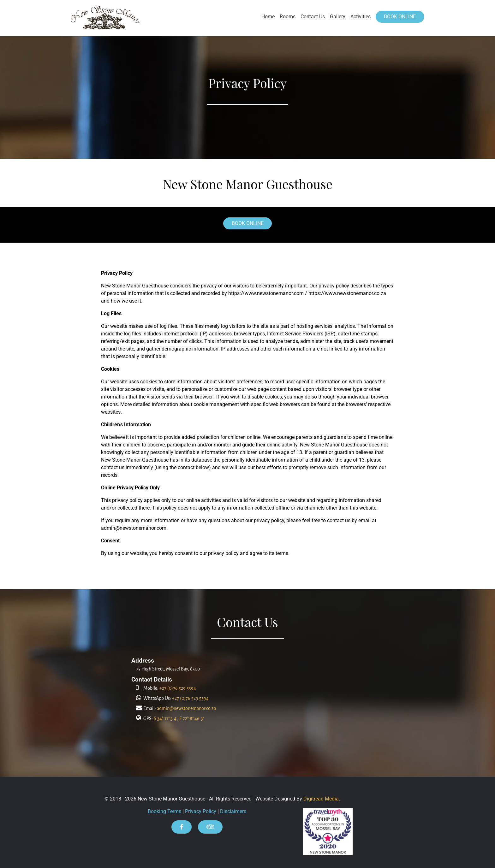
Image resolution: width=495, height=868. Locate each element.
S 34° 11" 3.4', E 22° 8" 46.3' (179, 718)
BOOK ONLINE (400, 17)
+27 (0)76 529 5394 (178, 688)
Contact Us (313, 17)
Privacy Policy (201, 811)
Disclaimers (233, 811)
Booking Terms (164, 811)
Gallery (338, 17)
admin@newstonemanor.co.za (186, 708)
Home (268, 17)
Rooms (288, 17)
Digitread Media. (322, 799)
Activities (361, 17)
